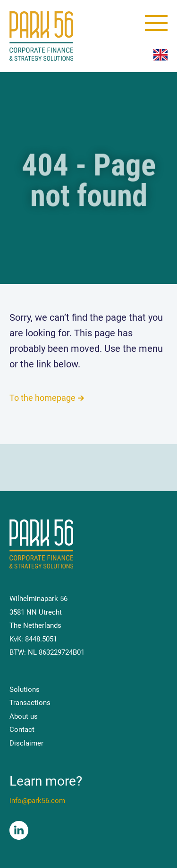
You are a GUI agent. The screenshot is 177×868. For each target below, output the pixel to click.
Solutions (25, 690)
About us (24, 716)
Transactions (30, 703)
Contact (22, 730)
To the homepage (42, 398)
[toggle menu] (156, 23)
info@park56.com (37, 801)
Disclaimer (26, 743)
